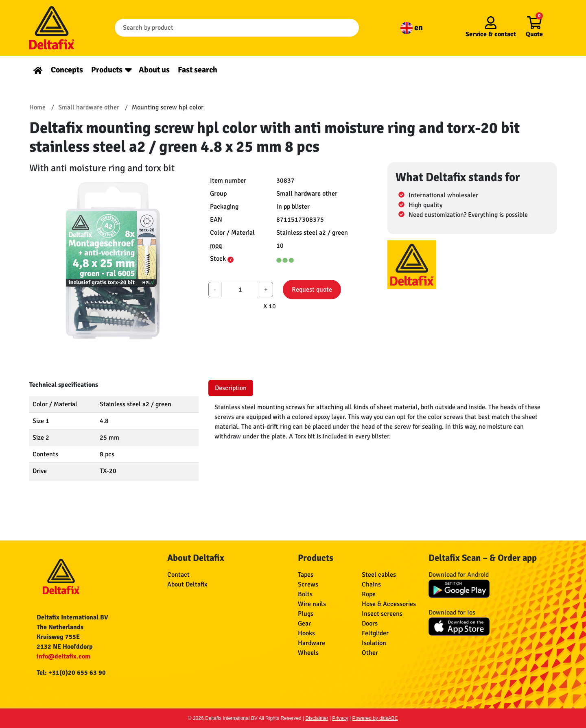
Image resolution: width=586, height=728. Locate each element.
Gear (304, 623)
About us (154, 70)
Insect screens (382, 614)
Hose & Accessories (389, 604)
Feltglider (375, 633)
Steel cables (379, 575)
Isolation (374, 643)
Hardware (312, 643)
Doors (370, 623)
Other (370, 653)
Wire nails (312, 604)
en (412, 27)
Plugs (306, 614)
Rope (369, 594)
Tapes (306, 575)
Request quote (312, 290)
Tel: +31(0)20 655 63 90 (71, 673)
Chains (371, 584)
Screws (308, 584)
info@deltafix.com (63, 656)
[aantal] (240, 290)
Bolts (305, 594)
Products (107, 70)
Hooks (306, 633)
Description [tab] (231, 388)
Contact (178, 575)
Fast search (198, 70)
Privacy (340, 718)
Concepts (67, 70)
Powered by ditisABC (375, 718)
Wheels (308, 653)
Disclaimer (317, 718)
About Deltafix (187, 584)
